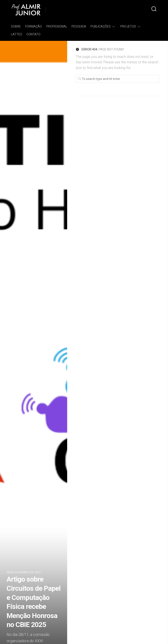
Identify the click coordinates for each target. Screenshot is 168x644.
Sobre (16, 26)
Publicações (101, 26)
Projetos (128, 26)
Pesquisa (79, 26)
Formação (34, 26)
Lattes (17, 34)
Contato (33, 34)
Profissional (57, 26)
